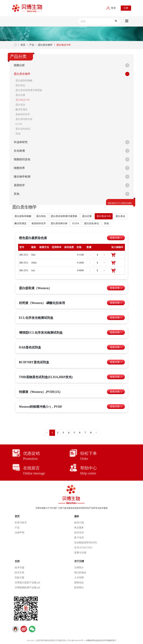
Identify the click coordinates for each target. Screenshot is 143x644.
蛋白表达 (20, 105)
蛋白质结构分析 (24, 119)
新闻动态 (79, 583)
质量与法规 (80, 553)
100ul (34, 263)
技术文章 (19, 573)
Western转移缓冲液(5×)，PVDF (41, 407)
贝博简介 (79, 568)
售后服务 (79, 528)
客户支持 (79, 538)
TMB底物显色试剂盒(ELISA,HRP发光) (46, 377)
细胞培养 (20, 168)
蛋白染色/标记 (23, 129)
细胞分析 (20, 65)
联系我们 (79, 588)
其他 (18, 134)
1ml (33, 270)
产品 (32, 45)
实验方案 (19, 578)
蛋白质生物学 (45, 45)
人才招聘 (79, 578)
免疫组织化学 (23, 114)
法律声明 (19, 533)
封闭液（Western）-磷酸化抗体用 (42, 303)
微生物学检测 (23, 177)
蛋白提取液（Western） (35, 288)
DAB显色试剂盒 (30, 347)
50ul (33, 255)
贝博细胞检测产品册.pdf (27, 588)
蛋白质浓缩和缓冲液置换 (29, 90)
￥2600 (80, 263)
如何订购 (79, 523)
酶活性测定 (22, 110)
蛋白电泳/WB (23, 100)
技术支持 (79, 533)
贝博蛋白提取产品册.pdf (27, 583)
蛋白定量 (20, 95)
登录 (111, 8)
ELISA (19, 124)
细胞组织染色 (23, 159)
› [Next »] (96, 433)
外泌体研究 (22, 142)
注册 (126, 8)
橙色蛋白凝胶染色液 (33, 238)
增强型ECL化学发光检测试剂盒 (41, 333)
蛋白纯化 (20, 85)
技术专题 (19, 568)
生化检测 (20, 151)
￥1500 (80, 255)
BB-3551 (24, 255)
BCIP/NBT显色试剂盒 (34, 362)
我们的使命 (80, 573)
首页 (23, 45)
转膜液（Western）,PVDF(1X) (40, 392)
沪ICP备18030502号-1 (76, 640)
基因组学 (20, 185)
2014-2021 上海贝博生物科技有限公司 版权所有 (46, 640)
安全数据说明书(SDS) (86, 543)
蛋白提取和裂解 (24, 81)
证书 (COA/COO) (83, 548)
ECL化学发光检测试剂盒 (36, 318)
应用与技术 (21, 523)
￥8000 (80, 270)
